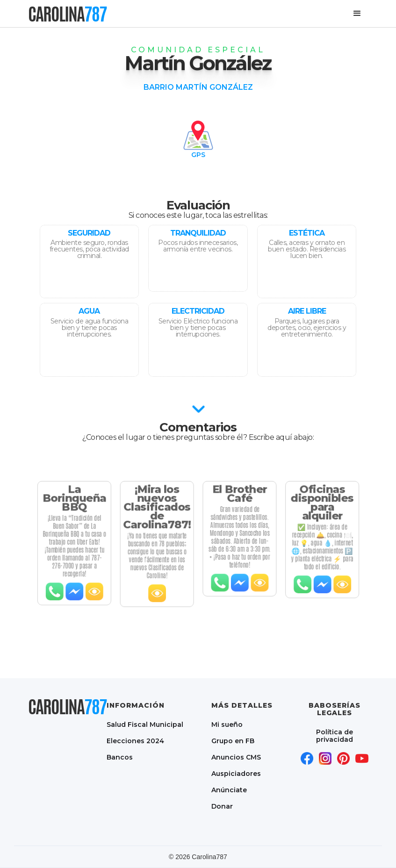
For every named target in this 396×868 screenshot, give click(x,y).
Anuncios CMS (236, 757)
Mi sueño (227, 724)
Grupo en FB (233, 741)
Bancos (120, 757)
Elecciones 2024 (135, 741)
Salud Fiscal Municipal (145, 724)
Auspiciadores (236, 773)
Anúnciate (229, 790)
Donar (222, 806)
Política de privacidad (335, 735)
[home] (67, 14)
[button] (357, 14)
